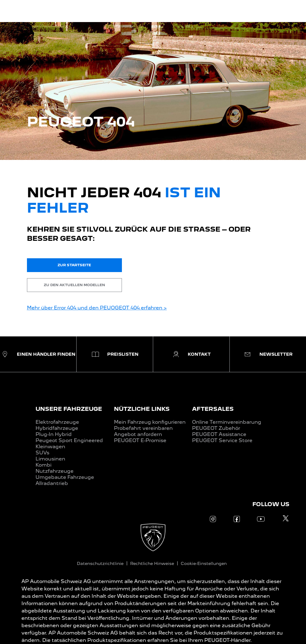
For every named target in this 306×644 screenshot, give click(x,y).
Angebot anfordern (138, 434)
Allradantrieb (52, 483)
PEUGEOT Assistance (219, 434)
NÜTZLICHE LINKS (142, 409)
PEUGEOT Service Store (222, 440)
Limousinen (50, 459)
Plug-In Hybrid (54, 434)
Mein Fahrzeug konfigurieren (150, 422)
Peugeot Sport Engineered (69, 440)
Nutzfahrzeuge (55, 471)
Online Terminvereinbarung (227, 422)
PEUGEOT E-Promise (140, 440)
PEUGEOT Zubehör (216, 428)
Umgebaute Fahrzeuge (65, 477)
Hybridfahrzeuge (57, 428)
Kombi (43, 465)
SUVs (42, 453)
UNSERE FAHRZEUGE (69, 409)
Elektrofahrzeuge (57, 422)
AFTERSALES (213, 409)
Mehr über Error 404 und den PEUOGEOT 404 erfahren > (97, 308)
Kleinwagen (50, 447)
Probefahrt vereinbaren (143, 428)
